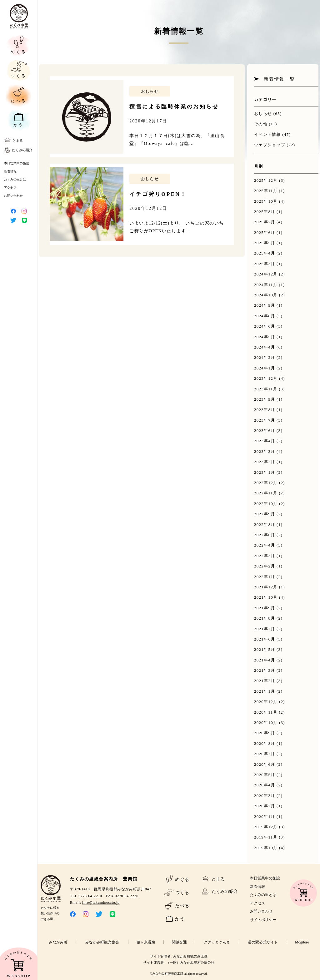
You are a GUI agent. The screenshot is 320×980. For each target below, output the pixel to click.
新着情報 (10, 171)
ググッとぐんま (217, 942)
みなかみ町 (58, 942)
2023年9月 (265, 399)
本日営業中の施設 (17, 163)
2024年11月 (266, 285)
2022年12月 (266, 483)
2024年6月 (265, 326)
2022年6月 (265, 535)
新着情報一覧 (280, 79)
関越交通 (179, 942)
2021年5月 (265, 649)
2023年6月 (265, 431)
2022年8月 (265, 525)
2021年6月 (265, 639)
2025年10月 (266, 201)
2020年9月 (265, 733)
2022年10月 (266, 504)
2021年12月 (266, 587)
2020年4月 (265, 785)
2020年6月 (265, 764)
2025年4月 (265, 253)
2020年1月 (265, 817)
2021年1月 (265, 691)
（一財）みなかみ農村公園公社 (190, 963)
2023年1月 (265, 472)
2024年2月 (265, 357)
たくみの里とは (15, 179)
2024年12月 (266, 274)
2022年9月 (265, 514)
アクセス (10, 188)
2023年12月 (266, 378)
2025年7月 (265, 222)
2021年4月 (265, 660)
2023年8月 (265, 410)
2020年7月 (265, 754)
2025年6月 (265, 233)
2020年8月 (265, 743)
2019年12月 (266, 827)
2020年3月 (265, 796)
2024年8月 (265, 316)
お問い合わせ (13, 196)
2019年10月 (266, 848)
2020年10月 (266, 723)
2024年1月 (265, 368)
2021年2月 (265, 681)
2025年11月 (266, 191)
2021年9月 (265, 608)
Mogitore (302, 942)
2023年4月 (265, 441)
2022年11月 (266, 493)
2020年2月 (265, 806)
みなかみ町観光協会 (102, 942)
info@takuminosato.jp (101, 903)
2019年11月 (266, 837)
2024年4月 (265, 347)
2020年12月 (266, 702)
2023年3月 (265, 451)
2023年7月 (265, 420)
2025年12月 (266, 180)
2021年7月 (265, 629)
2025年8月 (265, 212)
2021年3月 (265, 670)
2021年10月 (266, 597)
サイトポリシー (263, 920)
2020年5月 (265, 775)
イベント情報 (267, 134)
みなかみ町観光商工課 (190, 956)
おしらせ (263, 114)
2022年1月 (265, 577)
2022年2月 (265, 566)
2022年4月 (265, 545)
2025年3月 (265, 264)
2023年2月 (265, 462)
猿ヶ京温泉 (146, 942)
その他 (261, 124)
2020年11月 (266, 712)
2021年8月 (265, 618)
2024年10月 (266, 295)
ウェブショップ (270, 145)
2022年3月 (265, 556)
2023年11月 (266, 389)
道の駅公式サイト (263, 942)
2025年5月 (265, 243)
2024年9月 (265, 305)
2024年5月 (265, 337)
